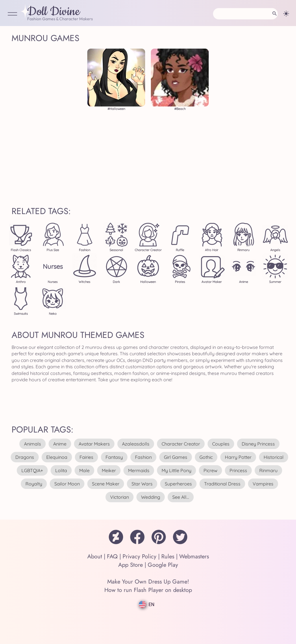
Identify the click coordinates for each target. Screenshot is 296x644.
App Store (131, 565)
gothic (206, 457)
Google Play (163, 565)
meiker (109, 470)
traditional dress (222, 484)
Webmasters (194, 556)
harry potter (238, 457)
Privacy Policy (139, 556)
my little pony (176, 470)
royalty (34, 484)
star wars (142, 484)
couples (221, 444)
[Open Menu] (12, 14)
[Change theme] (286, 14)
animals (33, 444)
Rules (168, 556)
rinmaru (268, 470)
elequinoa (57, 457)
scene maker (106, 484)
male (84, 470)
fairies (86, 457)
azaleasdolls (136, 444)
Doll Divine (53, 12)
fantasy (114, 457)
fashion (143, 457)
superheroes (178, 484)
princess (238, 470)
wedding (151, 497)
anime (60, 444)
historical (274, 457)
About (95, 556)
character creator (181, 444)
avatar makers (94, 444)
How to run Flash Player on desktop (148, 590)
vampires (263, 484)
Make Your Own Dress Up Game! (148, 582)
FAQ (112, 556)
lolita (61, 470)
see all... (181, 497)
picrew (210, 470)
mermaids (139, 470)
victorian (120, 497)
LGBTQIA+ (32, 470)
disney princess (258, 444)
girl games (176, 457)
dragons (25, 457)
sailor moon (67, 484)
